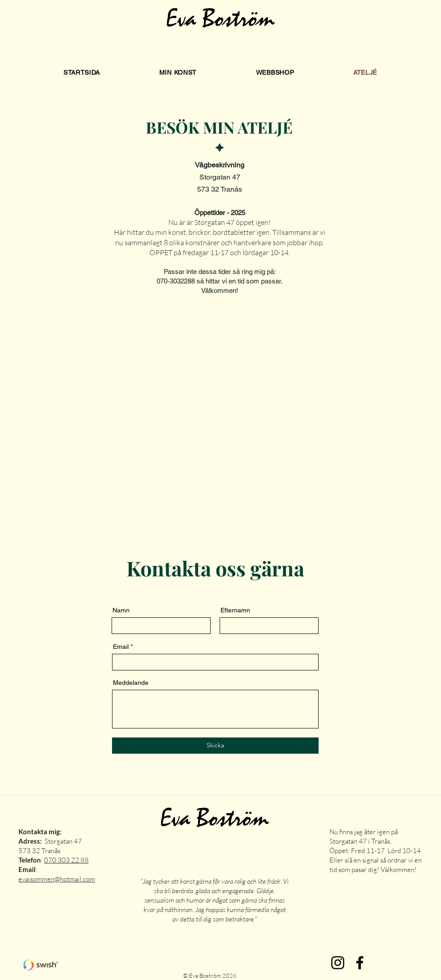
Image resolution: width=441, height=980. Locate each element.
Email (121, 647)
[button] (178, 72)
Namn (121, 610)
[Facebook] (360, 963)
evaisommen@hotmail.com (57, 879)
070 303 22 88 (66, 860)
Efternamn (235, 610)
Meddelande (131, 683)
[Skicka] (215, 746)
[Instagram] (338, 963)
